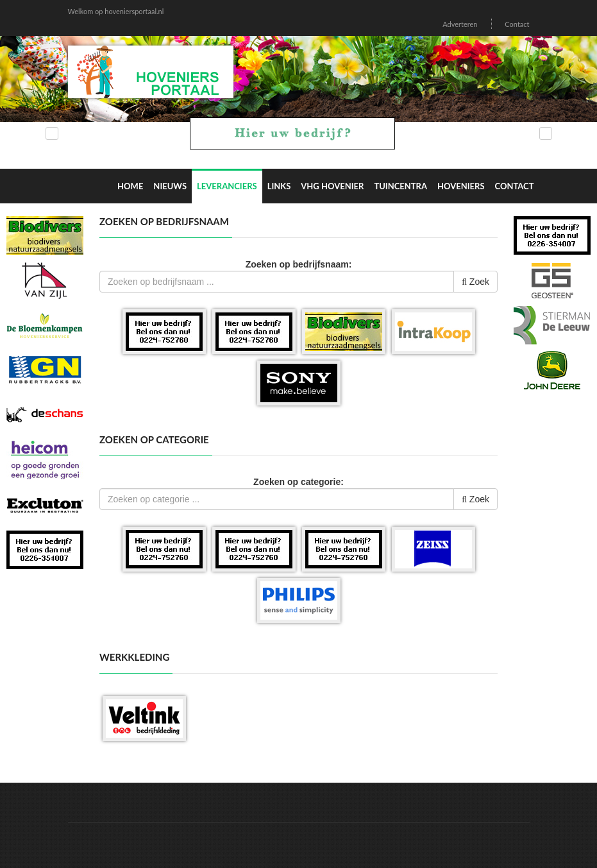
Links (279, 186)
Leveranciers (227, 186)
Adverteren (460, 24)
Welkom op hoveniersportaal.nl (116, 11)
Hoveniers (461, 186)
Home (130, 186)
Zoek (475, 282)
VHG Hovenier (332, 186)
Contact (517, 24)
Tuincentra (400, 186)
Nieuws (170, 186)
